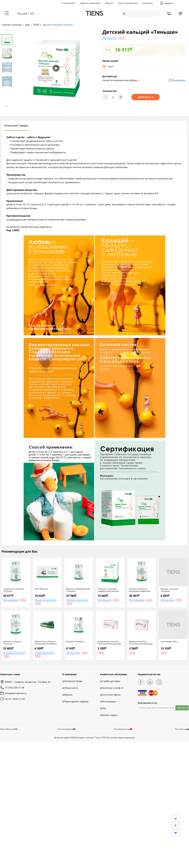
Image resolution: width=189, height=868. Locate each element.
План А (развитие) (128, 3)
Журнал (109, 3)
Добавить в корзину (146, 98)
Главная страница (13, 25)
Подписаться (182, 708)
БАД (29, 25)
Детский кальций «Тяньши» (58, 25)
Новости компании (90, 3)
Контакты (148, 3)
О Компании (68, 3)
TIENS (37, 25)
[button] (122, 80)
